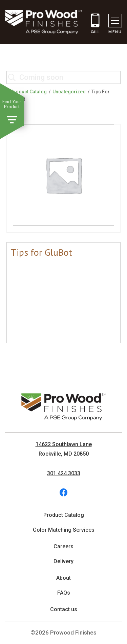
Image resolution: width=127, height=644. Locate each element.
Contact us (64, 609)
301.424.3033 (64, 473)
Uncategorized (69, 92)
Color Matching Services (64, 530)
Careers (63, 546)
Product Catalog (29, 92)
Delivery (63, 561)
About (63, 578)
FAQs (64, 593)
